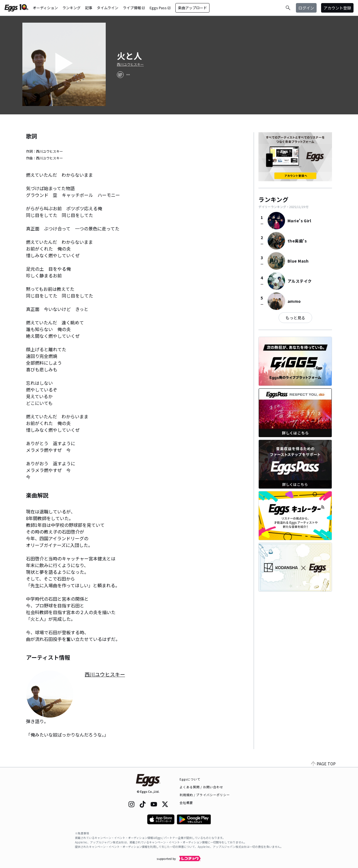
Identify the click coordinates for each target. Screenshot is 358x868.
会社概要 (186, 803)
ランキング (71, 8)
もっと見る (295, 318)
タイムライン (108, 8)
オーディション (45, 8)
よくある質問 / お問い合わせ (202, 787)
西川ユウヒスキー (130, 64)
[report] (128, 75)
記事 (89, 8)
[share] (120, 75)
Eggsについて (190, 779)
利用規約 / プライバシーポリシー (205, 795)
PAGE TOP (323, 764)
